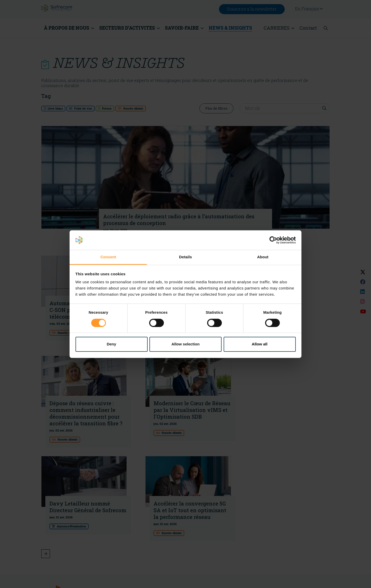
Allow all (260, 344)
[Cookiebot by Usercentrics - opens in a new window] (273, 240)
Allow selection (185, 344)
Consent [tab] (108, 257)
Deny (111, 344)
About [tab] (263, 257)
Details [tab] (185, 257)
